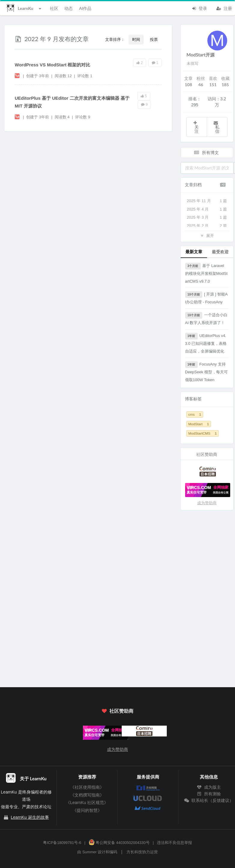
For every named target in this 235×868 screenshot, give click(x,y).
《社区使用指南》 (87, 787)
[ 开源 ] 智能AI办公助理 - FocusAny (206, 298)
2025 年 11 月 (207, 201)
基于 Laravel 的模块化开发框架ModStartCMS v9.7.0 (206, 273)
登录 (199, 8)
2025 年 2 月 (207, 226)
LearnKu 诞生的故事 (30, 817)
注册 (224, 8)
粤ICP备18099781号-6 (62, 843)
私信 (216, 127)
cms (195, 414)
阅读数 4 (63, 117)
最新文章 (194, 252)
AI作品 (85, 8)
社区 (54, 8)
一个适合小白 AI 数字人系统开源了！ (206, 319)
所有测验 (209, 794)
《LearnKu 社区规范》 (87, 803)
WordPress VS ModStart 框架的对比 (52, 65)
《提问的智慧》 (87, 810)
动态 (69, 8)
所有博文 (206, 152)
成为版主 (209, 787)
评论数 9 (83, 117)
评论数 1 (85, 76)
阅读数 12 (64, 76)
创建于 (38, 76)
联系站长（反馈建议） (209, 800)
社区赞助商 (117, 711)
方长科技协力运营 (142, 852)
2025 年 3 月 (207, 217)
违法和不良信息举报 (174, 843)
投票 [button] (154, 39)
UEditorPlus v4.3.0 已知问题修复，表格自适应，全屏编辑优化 (206, 343)
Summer (90, 852)
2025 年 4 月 (207, 209)
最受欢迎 (220, 252)
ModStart (199, 424)
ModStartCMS (203, 433)
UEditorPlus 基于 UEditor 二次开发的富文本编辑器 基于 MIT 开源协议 (72, 102)
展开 (207, 235)
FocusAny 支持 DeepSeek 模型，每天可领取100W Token (206, 372)
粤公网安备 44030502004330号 (119, 843)
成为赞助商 (207, 503)
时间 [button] (136, 39)
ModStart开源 (201, 55)
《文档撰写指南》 (87, 795)
